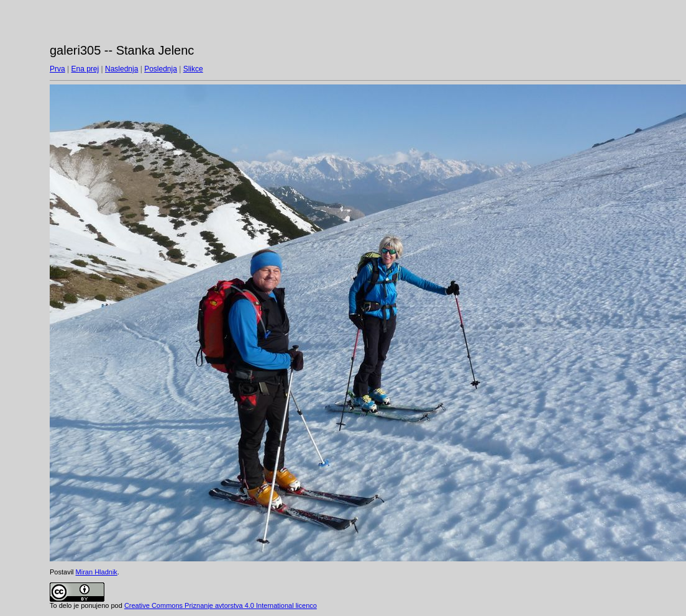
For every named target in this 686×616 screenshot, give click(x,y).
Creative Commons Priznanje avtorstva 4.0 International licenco (221, 605)
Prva (57, 69)
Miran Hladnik (97, 572)
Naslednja (121, 69)
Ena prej (85, 69)
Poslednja (161, 69)
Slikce (193, 69)
